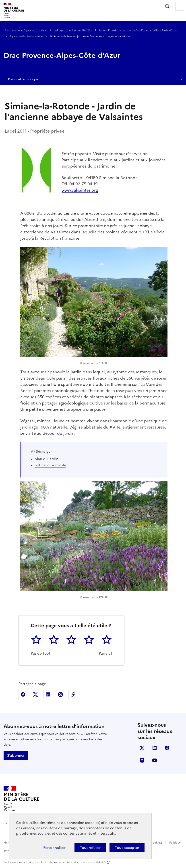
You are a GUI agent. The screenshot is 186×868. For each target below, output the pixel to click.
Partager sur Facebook (23, 694)
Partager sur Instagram (60, 694)
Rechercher (167, 6)
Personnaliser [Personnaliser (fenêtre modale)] (54, 848)
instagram (142, 760)
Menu (180, 6)
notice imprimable (50, 465)
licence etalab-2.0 (94, 862)
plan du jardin (46, 459)
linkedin (155, 748)
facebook (167, 748)
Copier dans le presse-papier (73, 694)
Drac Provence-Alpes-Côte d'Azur (26, 30)
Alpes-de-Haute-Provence (27, 36)
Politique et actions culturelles (73, 30)
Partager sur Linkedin (48, 694)
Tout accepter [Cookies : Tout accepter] (127, 848)
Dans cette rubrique (93, 79)
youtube (155, 760)
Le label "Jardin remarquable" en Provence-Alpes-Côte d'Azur (138, 30)
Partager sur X (35, 694)
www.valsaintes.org (80, 190)
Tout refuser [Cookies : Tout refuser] (90, 848)
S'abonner (16, 755)
